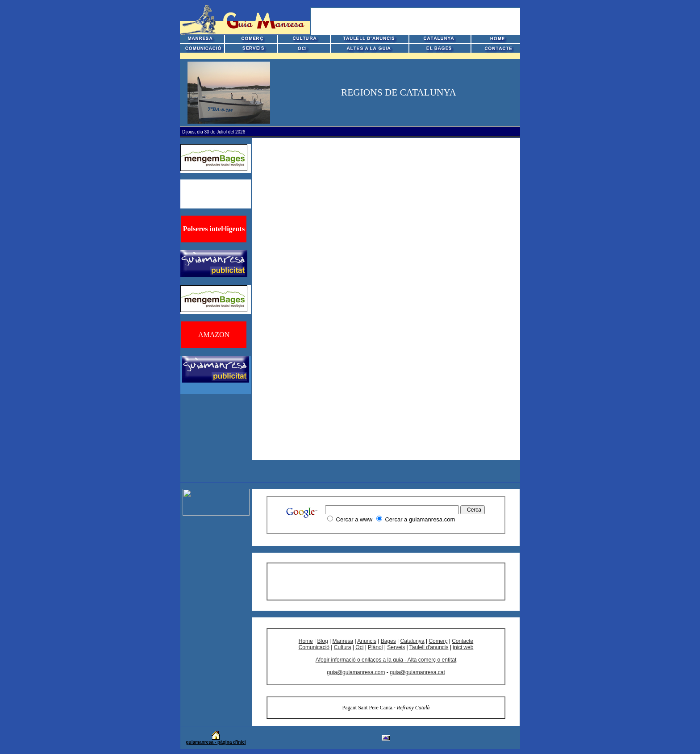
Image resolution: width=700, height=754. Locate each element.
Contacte (462, 641)
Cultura (343, 647)
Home (306, 641)
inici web (463, 647)
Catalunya (412, 641)
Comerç (438, 641)
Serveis (396, 647)
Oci (359, 647)
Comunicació (314, 647)
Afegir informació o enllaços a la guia (360, 660)
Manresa (343, 641)
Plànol (375, 647)
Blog (323, 641)
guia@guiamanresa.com (356, 672)
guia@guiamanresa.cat (417, 672)
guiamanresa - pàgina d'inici (216, 742)
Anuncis (367, 641)
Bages (388, 641)
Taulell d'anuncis (429, 647)
